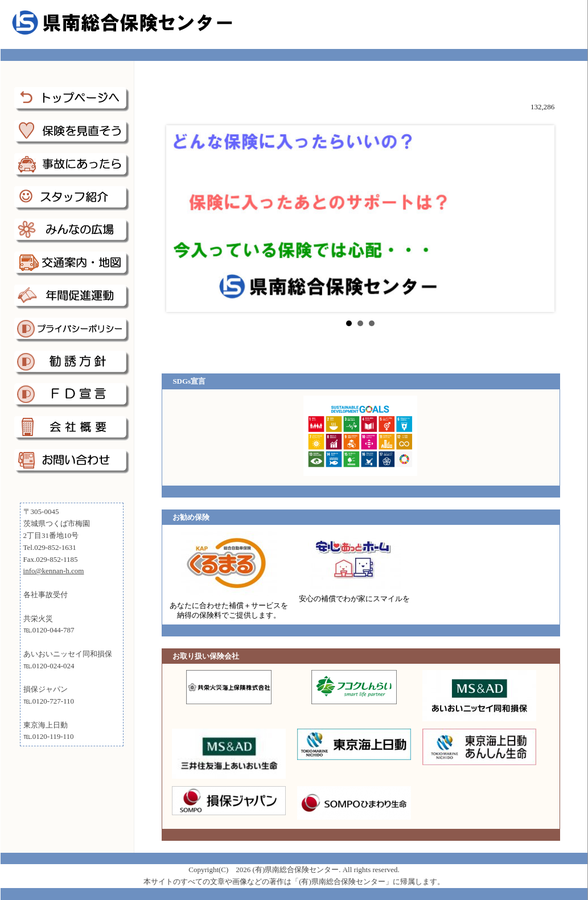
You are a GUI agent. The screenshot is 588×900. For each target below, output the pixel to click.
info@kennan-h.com (54, 571)
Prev (184, 219)
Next (537, 219)
